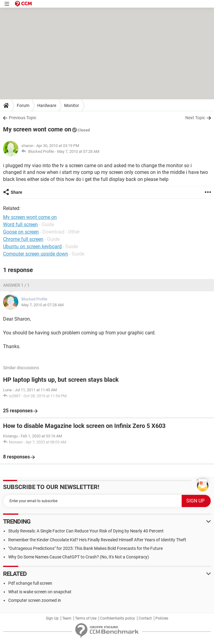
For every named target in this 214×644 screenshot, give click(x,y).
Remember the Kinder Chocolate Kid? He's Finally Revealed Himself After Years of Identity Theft (97, 540)
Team (67, 618)
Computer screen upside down (36, 254)
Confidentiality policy (118, 618)
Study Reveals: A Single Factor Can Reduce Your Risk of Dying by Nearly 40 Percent (86, 531)
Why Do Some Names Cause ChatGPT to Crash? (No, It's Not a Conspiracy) (79, 557)
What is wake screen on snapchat (40, 592)
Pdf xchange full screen (30, 583)
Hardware (47, 105)
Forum (23, 105)
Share (16, 192)
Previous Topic (23, 118)
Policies (162, 618)
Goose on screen (21, 232)
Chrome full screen (23, 239)
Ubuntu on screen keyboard (32, 247)
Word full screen (20, 224)
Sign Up (52, 618)
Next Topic (195, 118)
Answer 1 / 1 (16, 285)
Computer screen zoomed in (35, 600)
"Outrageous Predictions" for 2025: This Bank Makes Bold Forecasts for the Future (85, 548)
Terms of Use (86, 618)
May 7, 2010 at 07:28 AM (78, 151)
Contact (145, 618)
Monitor (72, 105)
